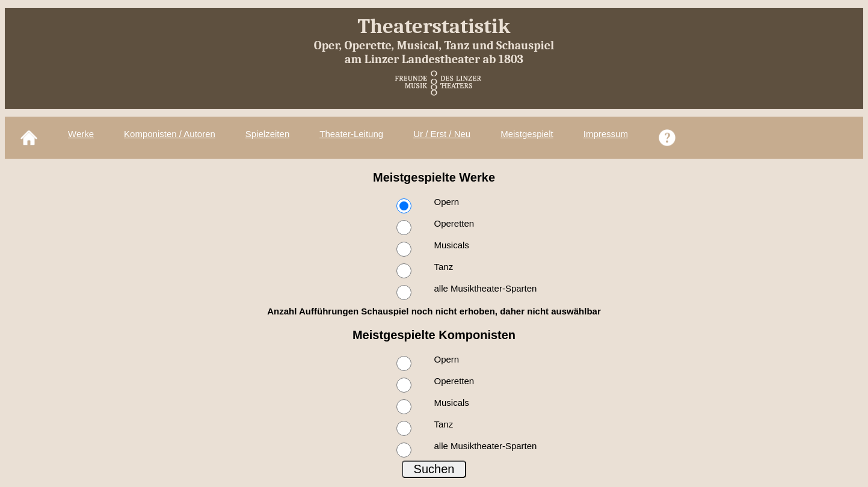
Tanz (444, 267)
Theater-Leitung (351, 134)
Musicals (452, 245)
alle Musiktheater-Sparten (486, 288)
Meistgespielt (527, 134)
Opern (447, 202)
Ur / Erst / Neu (442, 134)
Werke (81, 134)
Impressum (606, 134)
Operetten (454, 223)
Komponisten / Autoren (170, 134)
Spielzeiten (267, 134)
